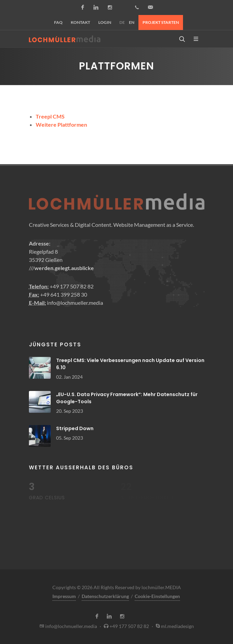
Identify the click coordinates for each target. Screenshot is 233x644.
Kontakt (80, 22)
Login (105, 22)
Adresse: (40, 243)
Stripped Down (75, 428)
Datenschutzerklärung (105, 596)
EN (132, 22)
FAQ (58, 22)
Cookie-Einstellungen (157, 596)
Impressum (64, 596)
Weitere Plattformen (61, 124)
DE (122, 22)
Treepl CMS (50, 116)
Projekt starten (161, 22)
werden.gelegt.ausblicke (64, 268)
